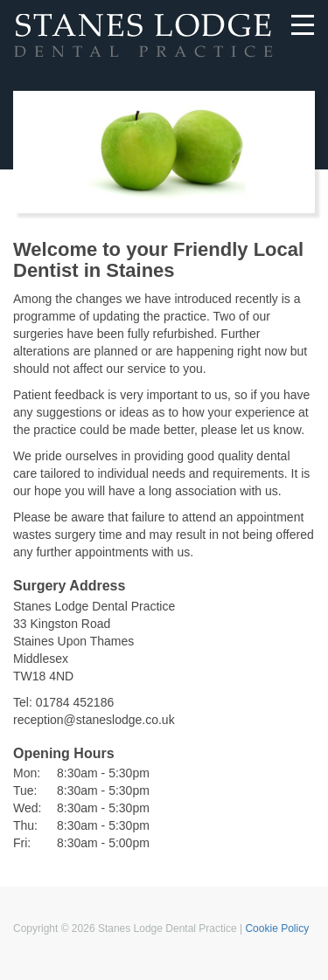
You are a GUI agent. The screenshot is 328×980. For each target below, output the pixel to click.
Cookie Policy (277, 928)
